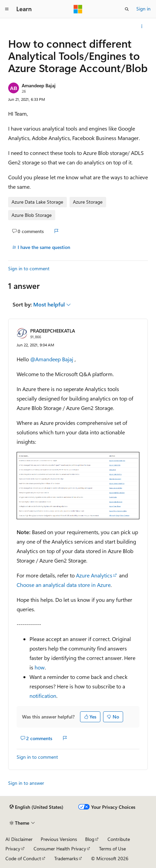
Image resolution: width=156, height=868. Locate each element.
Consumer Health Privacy (60, 849)
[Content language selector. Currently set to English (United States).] (36, 807)
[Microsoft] (78, 9)
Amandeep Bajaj (39, 85)
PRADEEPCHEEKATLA (53, 331)
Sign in (143, 9)
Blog (90, 839)
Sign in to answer (26, 783)
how (40, 667)
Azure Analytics (94, 575)
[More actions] (142, 26)
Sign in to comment (29, 268)
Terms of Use (112, 849)
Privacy (13, 849)
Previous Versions (59, 839)
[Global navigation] (7, 9)
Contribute (119, 839)
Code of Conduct (23, 858)
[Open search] (127, 9)
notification (43, 696)
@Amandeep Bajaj (52, 359)
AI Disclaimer (19, 839)
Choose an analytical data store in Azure (64, 585)
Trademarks (66, 858)
